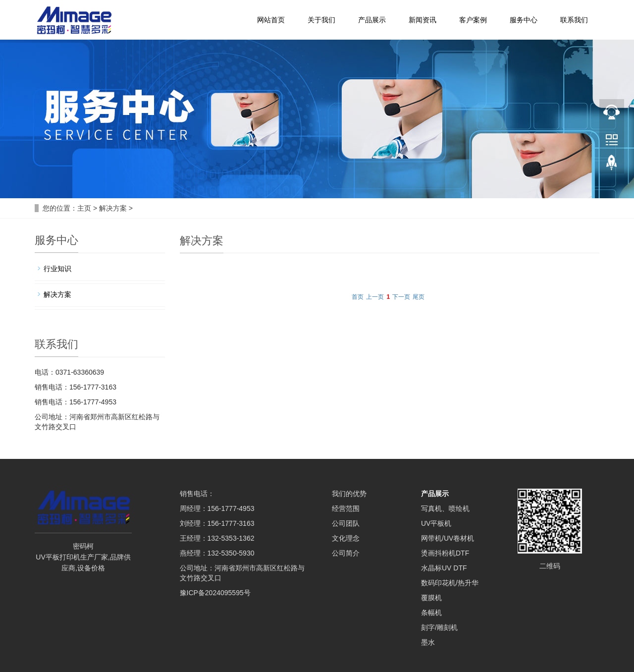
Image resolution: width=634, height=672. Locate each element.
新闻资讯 (423, 20)
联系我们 (574, 20)
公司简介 (346, 553)
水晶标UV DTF (444, 568)
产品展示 (372, 20)
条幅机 (431, 613)
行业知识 (57, 269)
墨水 (428, 642)
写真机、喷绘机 (445, 508)
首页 (358, 297)
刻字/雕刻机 (439, 627)
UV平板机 (436, 523)
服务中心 (524, 20)
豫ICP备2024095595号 (215, 593)
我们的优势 (349, 494)
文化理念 (346, 538)
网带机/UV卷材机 (448, 538)
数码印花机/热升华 (450, 583)
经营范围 (346, 508)
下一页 (401, 297)
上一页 (375, 297)
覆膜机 (431, 598)
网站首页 (271, 20)
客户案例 (473, 20)
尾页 (419, 297)
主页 (84, 208)
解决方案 (113, 208)
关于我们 (321, 20)
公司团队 (346, 523)
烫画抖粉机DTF (445, 553)
